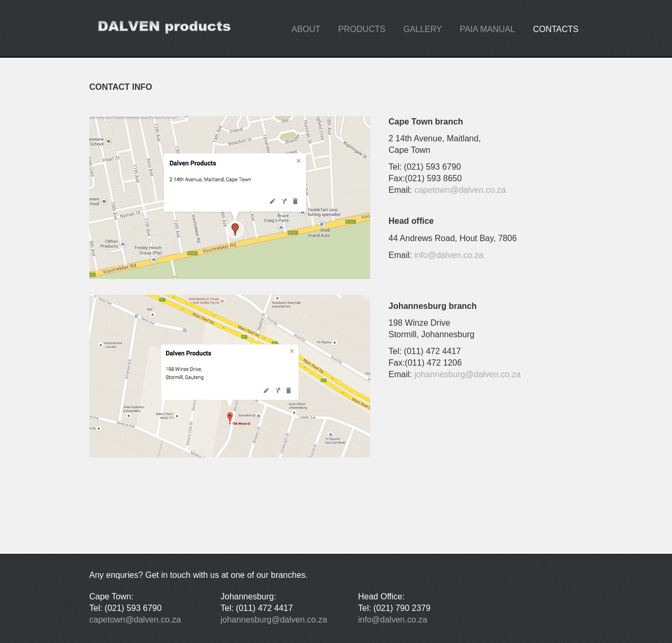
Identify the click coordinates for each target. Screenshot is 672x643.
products (362, 29)
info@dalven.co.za (449, 255)
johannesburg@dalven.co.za (468, 374)
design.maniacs (163, 28)
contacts (556, 29)
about (306, 29)
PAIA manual (488, 29)
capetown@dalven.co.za (460, 190)
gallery (423, 29)
